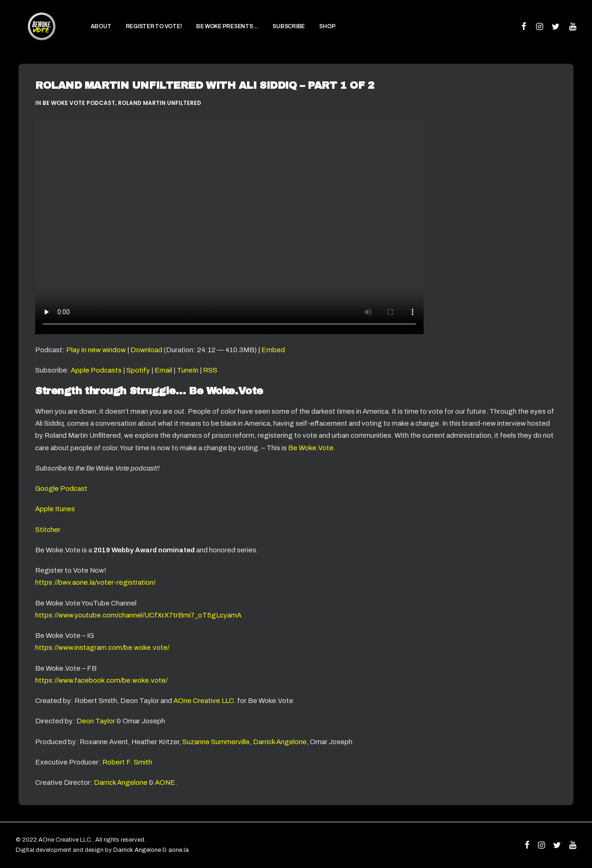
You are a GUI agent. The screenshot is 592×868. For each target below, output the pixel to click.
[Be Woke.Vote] (35, 32)
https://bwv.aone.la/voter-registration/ (95, 582)
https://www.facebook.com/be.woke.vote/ (101, 680)
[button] (524, 32)
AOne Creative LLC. (205, 701)
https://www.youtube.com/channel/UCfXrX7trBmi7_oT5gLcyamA (138, 615)
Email (163, 370)
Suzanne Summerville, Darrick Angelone (244, 742)
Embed (273, 350)
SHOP (315, 32)
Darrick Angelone (121, 782)
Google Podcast (61, 489)
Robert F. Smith (127, 762)
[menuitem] (89, 32)
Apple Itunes (55, 509)
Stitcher (48, 530)
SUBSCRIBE (277, 32)
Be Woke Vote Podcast (79, 103)
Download (146, 350)
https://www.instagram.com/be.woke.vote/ (102, 648)
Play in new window (96, 350)
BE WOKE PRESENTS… (215, 32)
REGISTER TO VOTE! (142, 32)
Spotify (138, 370)
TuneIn (188, 370)
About (89, 32)
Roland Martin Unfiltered (160, 103)
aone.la (179, 850)
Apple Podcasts (96, 370)
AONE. (166, 782)
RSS (210, 370)
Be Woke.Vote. (312, 448)
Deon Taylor (96, 721)
